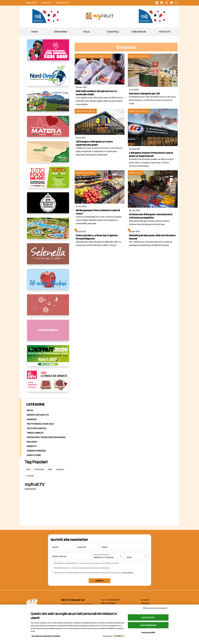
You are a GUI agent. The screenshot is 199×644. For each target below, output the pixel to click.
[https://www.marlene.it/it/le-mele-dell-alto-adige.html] (48, 281)
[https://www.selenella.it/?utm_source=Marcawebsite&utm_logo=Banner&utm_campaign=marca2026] (48, 256)
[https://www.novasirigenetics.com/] (46, 16)
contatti (46, 3)
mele (50, 469)
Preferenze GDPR (148, 633)
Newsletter (62, 3)
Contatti (145, 600)
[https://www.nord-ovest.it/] (48, 78)
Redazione (31, 3)
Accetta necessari (148, 625)
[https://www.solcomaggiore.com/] (48, 307)
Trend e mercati (35, 433)
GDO (28, 469)
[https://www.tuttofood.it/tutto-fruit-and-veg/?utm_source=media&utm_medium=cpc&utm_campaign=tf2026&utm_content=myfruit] (48, 180)
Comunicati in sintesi (87, 56)
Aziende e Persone (36, 451)
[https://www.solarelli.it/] (48, 230)
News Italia (105, 56)
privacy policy (128, 573)
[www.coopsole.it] (48, 383)
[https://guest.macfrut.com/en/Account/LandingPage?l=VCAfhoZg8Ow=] (48, 358)
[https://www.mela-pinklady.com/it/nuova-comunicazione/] (48, 52)
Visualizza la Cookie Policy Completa (46, 636)
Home (34, 32)
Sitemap (145, 603)
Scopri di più (30, 489)
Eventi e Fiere (34, 455)
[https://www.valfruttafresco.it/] (48, 154)
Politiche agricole (37, 428)
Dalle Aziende (139, 32)
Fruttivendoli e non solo (40, 424)
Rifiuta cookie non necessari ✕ (155, 608)
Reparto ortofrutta (38, 415)
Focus (86, 32)
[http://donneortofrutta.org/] (48, 332)
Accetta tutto (148, 618)
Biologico (32, 442)
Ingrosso (32, 419)
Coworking (113, 32)
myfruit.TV (165, 32)
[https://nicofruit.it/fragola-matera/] (48, 129)
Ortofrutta (39, 469)
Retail (30, 410)
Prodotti (32, 446)
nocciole (30, 476)
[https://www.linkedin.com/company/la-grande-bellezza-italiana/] (48, 205)
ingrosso (60, 469)
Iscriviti (99, 581)
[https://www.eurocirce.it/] (48, 103)
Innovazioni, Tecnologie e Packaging (46, 437)
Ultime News (60, 32)
